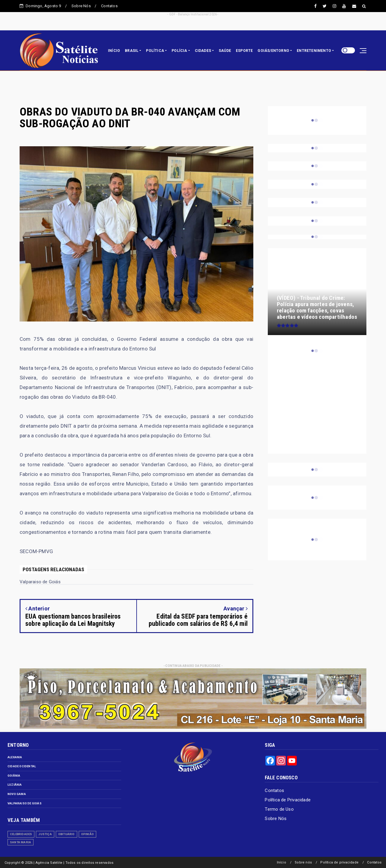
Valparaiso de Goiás (25, 803)
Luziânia (15, 785)
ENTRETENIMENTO (314, 51)
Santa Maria (21, 842)
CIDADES (203, 51)
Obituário (66, 834)
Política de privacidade (339, 862)
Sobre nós (303, 862)
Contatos (109, 6)
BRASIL (132, 51)
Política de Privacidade (288, 800)
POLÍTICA (155, 51)
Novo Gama (17, 794)
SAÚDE (225, 51)
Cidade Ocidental (22, 766)
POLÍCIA (179, 51)
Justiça (45, 834)
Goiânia (14, 776)
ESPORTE (244, 51)
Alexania (15, 757)
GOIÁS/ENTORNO (273, 51)
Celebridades (21, 834)
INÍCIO (114, 51)
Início (282, 862)
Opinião (87, 834)
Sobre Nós (81, 6)
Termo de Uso (279, 809)
